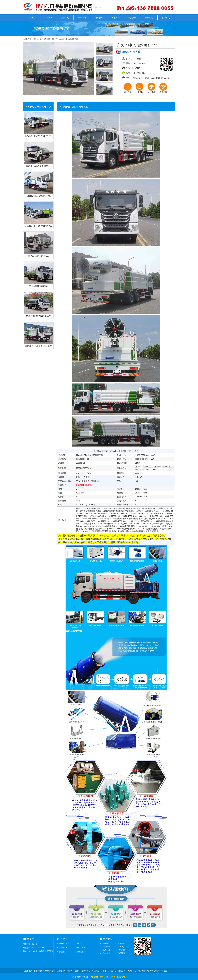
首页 (32, 18)
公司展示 (122, 943)
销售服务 (99, 18)
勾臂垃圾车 (61, 952)
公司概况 (48, 18)
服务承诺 (107, 950)
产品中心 (82, 18)
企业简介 (107, 943)
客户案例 (132, 18)
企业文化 (122, 947)
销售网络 (122, 950)
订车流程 (107, 953)
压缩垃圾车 (81, 952)
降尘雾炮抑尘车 (47, 39)
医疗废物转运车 (63, 943)
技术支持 (116, 18)
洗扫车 (79, 943)
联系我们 (166, 18)
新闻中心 (65, 18)
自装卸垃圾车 (62, 948)
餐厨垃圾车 (81, 948)
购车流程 (149, 18)
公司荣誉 (107, 947)
